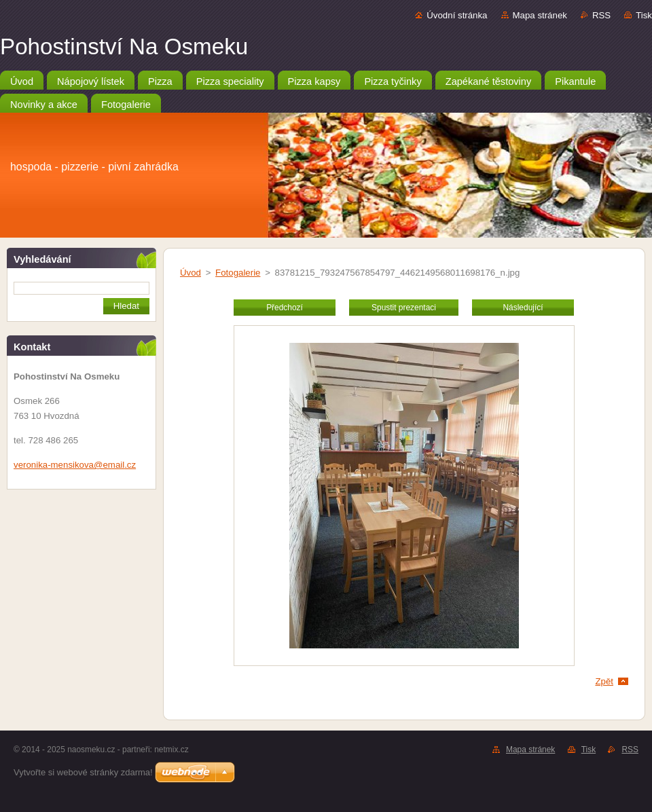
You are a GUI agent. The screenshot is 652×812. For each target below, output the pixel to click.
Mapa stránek (540, 15)
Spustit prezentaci (404, 308)
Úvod (191, 273)
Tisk (644, 15)
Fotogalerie (238, 273)
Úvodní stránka (457, 15)
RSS (601, 15)
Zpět (604, 681)
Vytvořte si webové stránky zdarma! (83, 772)
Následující (523, 308)
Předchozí (285, 308)
